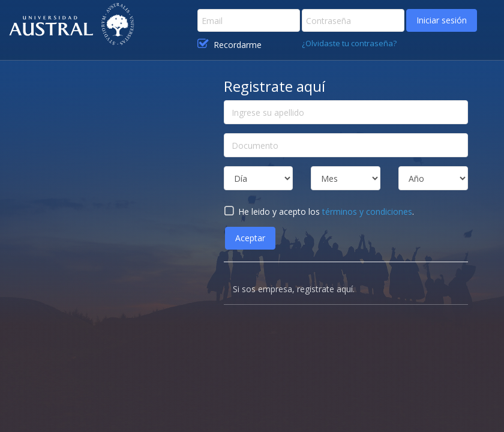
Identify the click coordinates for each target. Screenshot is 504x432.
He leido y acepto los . (319, 211)
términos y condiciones (367, 211)
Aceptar (250, 238)
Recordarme (229, 44)
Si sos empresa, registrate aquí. (294, 289)
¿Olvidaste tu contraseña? (349, 43)
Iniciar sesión (442, 20)
